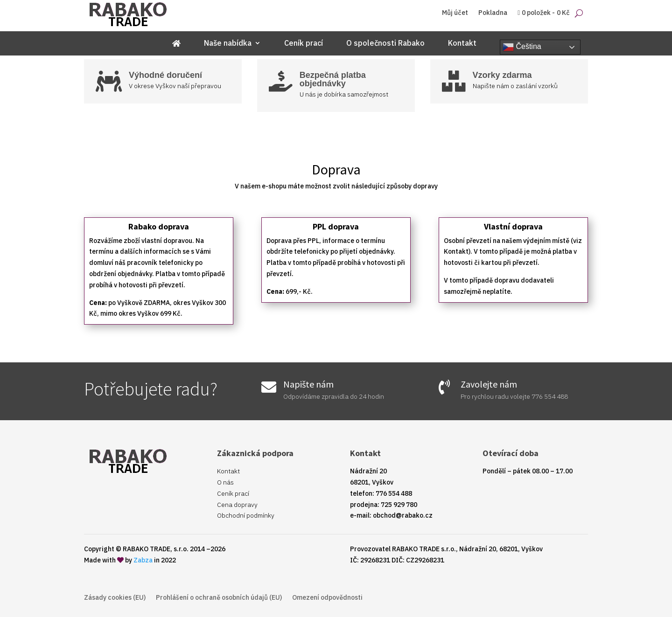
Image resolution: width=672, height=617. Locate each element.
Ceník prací (304, 44)
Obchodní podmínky (246, 515)
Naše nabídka (228, 44)
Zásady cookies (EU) (115, 598)
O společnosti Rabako (385, 44)
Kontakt (462, 44)
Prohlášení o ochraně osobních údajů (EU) (219, 598)
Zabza (143, 560)
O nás (225, 482)
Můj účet (455, 13)
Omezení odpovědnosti (327, 598)
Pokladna (493, 13)
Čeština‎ (522, 47)
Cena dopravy (237, 505)
